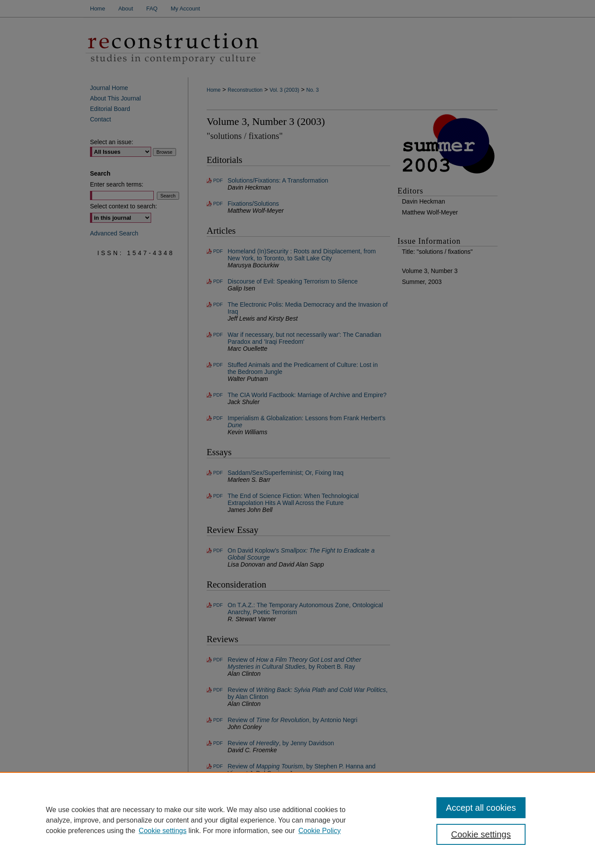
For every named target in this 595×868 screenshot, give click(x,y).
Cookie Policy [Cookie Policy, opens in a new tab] (320, 831)
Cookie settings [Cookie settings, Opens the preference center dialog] (481, 834)
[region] (297, 820)
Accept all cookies (481, 808)
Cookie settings (163, 831)
